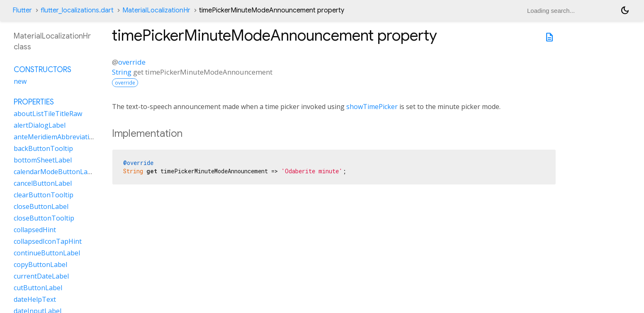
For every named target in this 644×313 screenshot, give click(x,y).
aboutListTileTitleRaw (48, 114)
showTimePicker (372, 107)
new (20, 81)
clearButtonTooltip (44, 195)
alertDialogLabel (40, 125)
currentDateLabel (41, 276)
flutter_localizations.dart (77, 10)
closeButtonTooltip (44, 218)
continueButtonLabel (47, 253)
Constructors (43, 70)
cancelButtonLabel (43, 183)
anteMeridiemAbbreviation (56, 137)
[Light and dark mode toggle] (625, 10)
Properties (34, 102)
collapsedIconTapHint (48, 241)
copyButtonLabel (40, 264)
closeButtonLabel (41, 206)
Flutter (22, 10)
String (122, 72)
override (132, 62)
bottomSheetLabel (43, 160)
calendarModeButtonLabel (55, 172)
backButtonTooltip (43, 148)
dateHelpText (35, 299)
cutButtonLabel (38, 288)
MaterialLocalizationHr (156, 10)
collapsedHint (35, 230)
